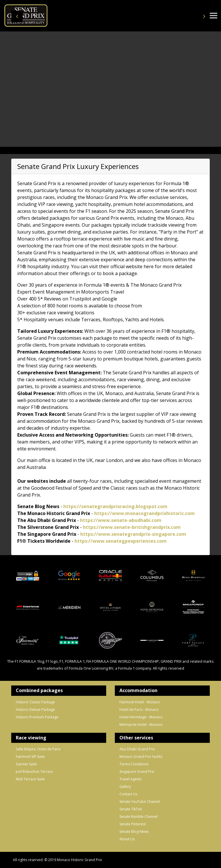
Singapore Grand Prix (137, 772)
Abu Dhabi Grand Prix (137, 749)
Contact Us (128, 794)
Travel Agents (130, 779)
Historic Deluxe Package (35, 710)
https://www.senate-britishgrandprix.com (131, 527)
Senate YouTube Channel (140, 802)
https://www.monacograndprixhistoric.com (144, 513)
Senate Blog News (134, 832)
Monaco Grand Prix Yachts (141, 757)
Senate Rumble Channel (139, 817)
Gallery (125, 787)
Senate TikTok (131, 809)
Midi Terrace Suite (30, 779)
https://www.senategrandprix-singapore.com (133, 534)
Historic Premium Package (37, 717)
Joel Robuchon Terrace (34, 772)
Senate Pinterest (133, 824)
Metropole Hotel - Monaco (141, 725)
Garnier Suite (26, 764)
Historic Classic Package (35, 702)
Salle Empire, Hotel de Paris (38, 749)
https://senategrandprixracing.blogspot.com (115, 506)
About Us (127, 839)
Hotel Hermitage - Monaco (141, 717)
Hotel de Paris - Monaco (139, 710)
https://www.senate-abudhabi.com (121, 520)
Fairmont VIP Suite (30, 757)
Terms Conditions (134, 764)
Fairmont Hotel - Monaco (140, 702)
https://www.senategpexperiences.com (121, 541)
